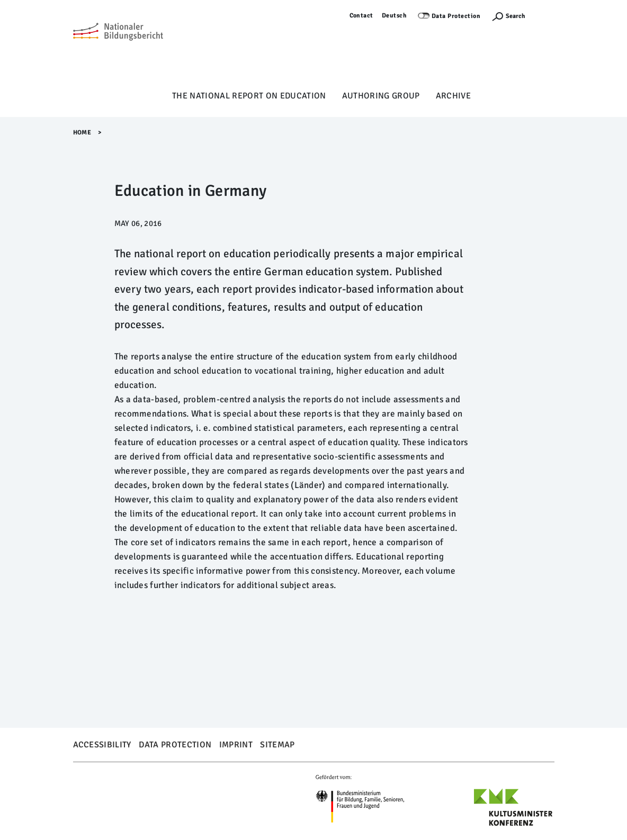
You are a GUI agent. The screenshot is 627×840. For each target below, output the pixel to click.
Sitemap (277, 745)
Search (516, 16)
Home (82, 133)
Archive (453, 96)
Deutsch (395, 16)
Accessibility (102, 745)
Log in (545, 16)
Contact (362, 16)
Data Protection (456, 16)
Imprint (236, 745)
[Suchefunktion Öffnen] (508, 16)
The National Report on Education (249, 96)
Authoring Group (381, 96)
